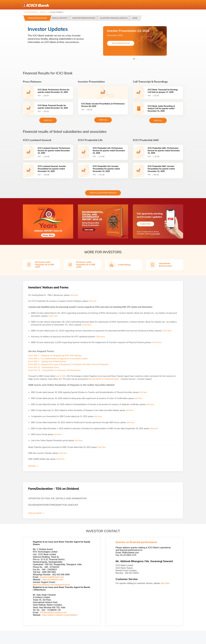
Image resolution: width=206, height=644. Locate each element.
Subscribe (145, 224)
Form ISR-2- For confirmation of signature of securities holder (58, 358)
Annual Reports (60, 18)
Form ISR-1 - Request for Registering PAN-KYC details (55, 355)
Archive (32, 466)
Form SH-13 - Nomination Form (44, 367)
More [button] (135, 18)
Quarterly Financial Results (114, 18)
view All (48, 120)
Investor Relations (37, 18)
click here (74, 295)
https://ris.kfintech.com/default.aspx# (104, 379)
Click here (53, 316)
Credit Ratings (124, 265)
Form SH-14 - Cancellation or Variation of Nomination (54, 370)
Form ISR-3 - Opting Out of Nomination (47, 361)
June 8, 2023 (61, 376)
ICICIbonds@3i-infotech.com (53, 612)
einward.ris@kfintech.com (52, 577)
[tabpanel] (135, 41)
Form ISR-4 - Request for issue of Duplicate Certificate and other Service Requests (69, 364)
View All (103, 120)
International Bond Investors (165, 265)
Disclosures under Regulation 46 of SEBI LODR (44, 264)
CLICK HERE (155, 234)
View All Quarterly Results (103, 193)
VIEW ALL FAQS (35, 513)
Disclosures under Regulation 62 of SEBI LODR (86, 264)
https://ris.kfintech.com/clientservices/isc (51, 585)
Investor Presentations (84, 18)
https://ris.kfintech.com (53, 580)
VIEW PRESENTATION (121, 43)
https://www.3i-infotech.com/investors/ (60, 615)
